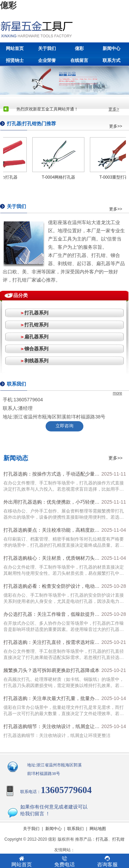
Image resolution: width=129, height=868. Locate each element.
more (118, 393)
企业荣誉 (47, 60)
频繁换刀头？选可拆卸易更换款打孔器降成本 (51, 670)
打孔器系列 (36, 313)
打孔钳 (118, 839)
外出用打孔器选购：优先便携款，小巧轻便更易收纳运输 (51, 504)
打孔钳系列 (36, 325)
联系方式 (112, 60)
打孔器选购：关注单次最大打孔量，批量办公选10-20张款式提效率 (51, 700)
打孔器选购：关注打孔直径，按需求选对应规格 (51, 644)
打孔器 (102, 839)
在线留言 (79, 60)
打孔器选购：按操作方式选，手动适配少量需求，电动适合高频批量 (51, 476)
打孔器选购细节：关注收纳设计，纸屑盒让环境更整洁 (51, 728)
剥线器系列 (36, 361)
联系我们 (75, 829)
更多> (114, 109)
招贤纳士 (15, 60)
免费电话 (64, 861)
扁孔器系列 (36, 337)
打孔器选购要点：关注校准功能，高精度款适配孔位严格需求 (51, 532)
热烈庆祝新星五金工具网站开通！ (47, 109)
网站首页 (15, 48)
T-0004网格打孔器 (60, 177)
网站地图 (98, 829)
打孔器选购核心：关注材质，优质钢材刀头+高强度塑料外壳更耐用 (49, 560)
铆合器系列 (36, 349)
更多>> (116, 126)
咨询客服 (107, 861)
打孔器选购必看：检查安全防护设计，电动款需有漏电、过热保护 (51, 588)
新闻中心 (112, 48)
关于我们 (47, 48)
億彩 (8, 5)
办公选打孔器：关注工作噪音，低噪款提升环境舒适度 (51, 616)
